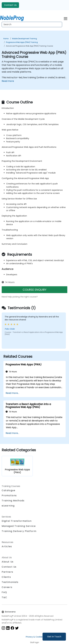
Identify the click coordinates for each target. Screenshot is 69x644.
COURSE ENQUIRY (35, 290)
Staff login (35, 642)
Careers (7, 587)
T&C (4, 597)
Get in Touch (54, 637)
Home (6, 39)
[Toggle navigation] (66, 18)
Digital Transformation (17, 521)
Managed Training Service (19, 526)
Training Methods (13, 501)
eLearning (8, 506)
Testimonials (10, 582)
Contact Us (10, 5)
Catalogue (8, 490)
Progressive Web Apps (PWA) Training (22, 42)
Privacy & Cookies (34, 637)
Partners (7, 572)
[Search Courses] (32, 24)
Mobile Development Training (25, 39)
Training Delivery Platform (19, 531)
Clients (6, 577)
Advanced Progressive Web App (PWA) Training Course (29, 46)
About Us (8, 562)
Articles (7, 546)
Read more (8, 81)
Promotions (9, 495)
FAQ (4, 592)
